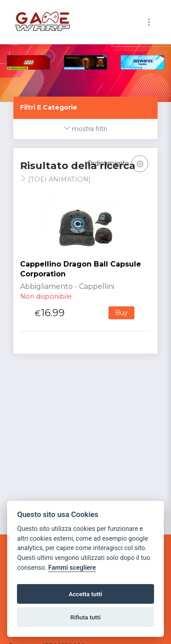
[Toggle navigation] (149, 22)
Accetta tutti (85, 594)
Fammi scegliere (72, 568)
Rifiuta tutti (86, 617)
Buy (121, 313)
